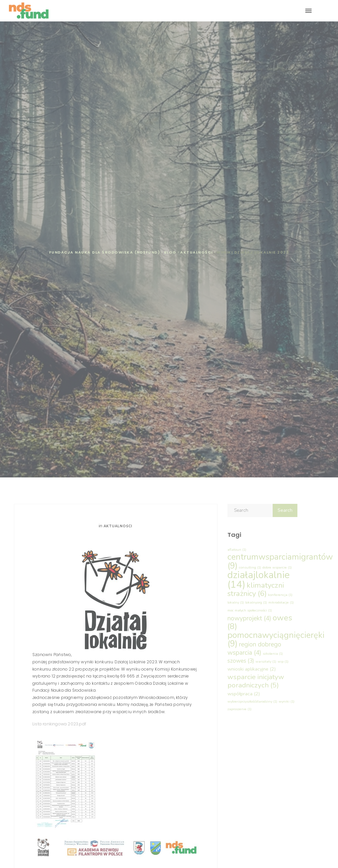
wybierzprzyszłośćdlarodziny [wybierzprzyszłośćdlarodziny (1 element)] (252, 701)
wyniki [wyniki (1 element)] (287, 701)
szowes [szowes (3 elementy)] (241, 661)
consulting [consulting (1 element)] (250, 567)
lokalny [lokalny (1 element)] (236, 602)
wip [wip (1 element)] (283, 661)
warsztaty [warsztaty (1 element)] (266, 661)
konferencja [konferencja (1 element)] (280, 595)
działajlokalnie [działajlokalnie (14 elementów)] (259, 579)
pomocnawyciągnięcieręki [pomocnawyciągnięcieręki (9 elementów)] (276, 639)
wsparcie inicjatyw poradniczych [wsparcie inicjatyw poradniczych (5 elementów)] (256, 681)
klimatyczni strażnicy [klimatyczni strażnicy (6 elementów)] (256, 589)
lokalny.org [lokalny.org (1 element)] (256, 602)
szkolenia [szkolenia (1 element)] (273, 654)
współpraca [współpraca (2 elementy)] (244, 694)
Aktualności (118, 526)
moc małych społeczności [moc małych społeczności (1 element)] (250, 610)
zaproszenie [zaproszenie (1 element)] (239, 709)
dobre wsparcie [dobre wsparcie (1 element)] (277, 567)
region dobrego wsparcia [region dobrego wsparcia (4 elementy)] (254, 648)
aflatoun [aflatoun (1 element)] (237, 550)
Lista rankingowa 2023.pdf (59, 724)
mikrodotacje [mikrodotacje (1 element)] (281, 602)
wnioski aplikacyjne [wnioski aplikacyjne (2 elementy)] (252, 669)
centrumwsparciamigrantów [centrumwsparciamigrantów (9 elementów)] (280, 561)
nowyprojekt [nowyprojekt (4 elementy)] (249, 618)
